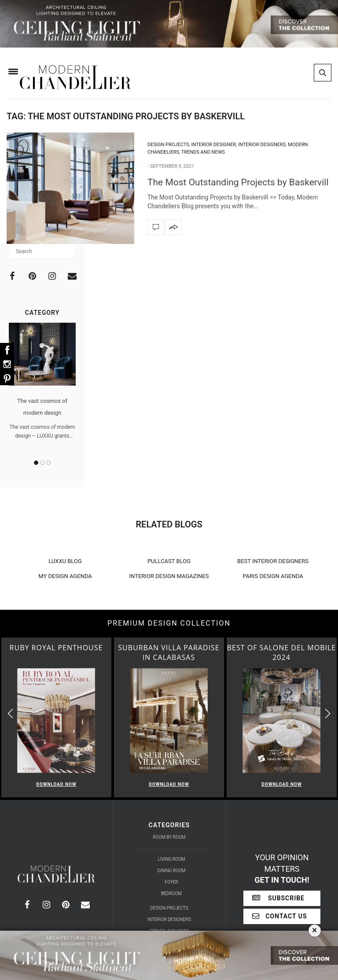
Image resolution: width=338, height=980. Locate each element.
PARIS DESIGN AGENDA (273, 576)
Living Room (172, 859)
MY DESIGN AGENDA (65, 576)
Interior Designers (262, 145)
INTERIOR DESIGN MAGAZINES (169, 576)
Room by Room (169, 837)
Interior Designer (214, 145)
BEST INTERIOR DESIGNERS (273, 561)
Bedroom (171, 893)
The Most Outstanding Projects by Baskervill (238, 182)
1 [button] (36, 463)
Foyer (171, 882)
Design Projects (168, 145)
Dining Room (172, 871)
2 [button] (42, 463)
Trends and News (203, 152)
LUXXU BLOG (65, 561)
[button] (328, 713)
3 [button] (48, 463)
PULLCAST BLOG (169, 561)
